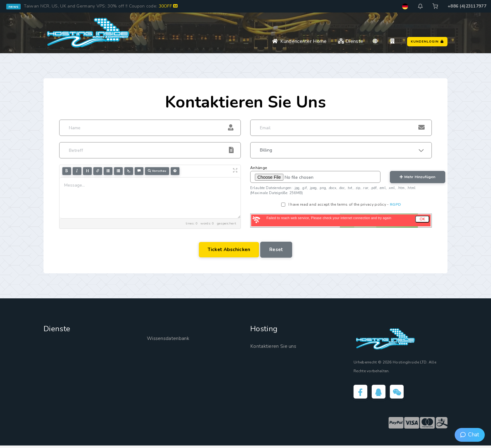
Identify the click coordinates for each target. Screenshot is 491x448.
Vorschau (157, 171)
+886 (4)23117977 (467, 6)
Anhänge (258, 168)
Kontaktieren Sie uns (277, 347)
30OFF (168, 6)
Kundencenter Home (300, 41)
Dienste (351, 41)
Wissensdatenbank (172, 339)
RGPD (395, 204)
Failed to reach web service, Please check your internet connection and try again (329, 218)
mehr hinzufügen (417, 177)
